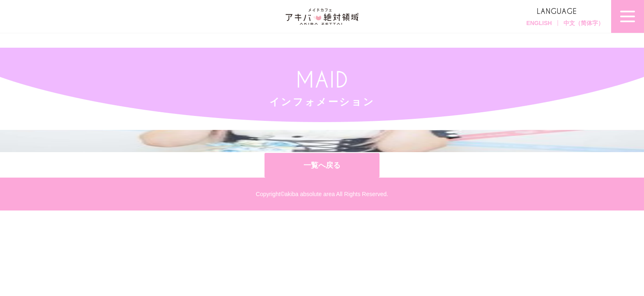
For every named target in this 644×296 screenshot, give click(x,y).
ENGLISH (539, 23)
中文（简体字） (584, 23)
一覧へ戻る (322, 165)
